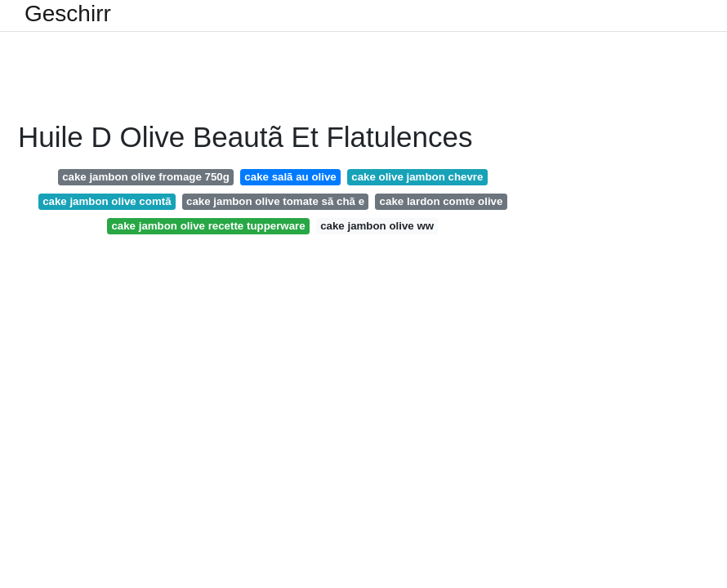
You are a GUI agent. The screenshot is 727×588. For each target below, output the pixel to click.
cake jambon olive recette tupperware (208, 226)
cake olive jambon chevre (417, 177)
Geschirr (68, 14)
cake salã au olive (290, 177)
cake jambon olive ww (377, 226)
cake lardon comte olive (442, 201)
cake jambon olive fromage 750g (146, 177)
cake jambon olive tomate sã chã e (275, 201)
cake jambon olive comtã (107, 201)
